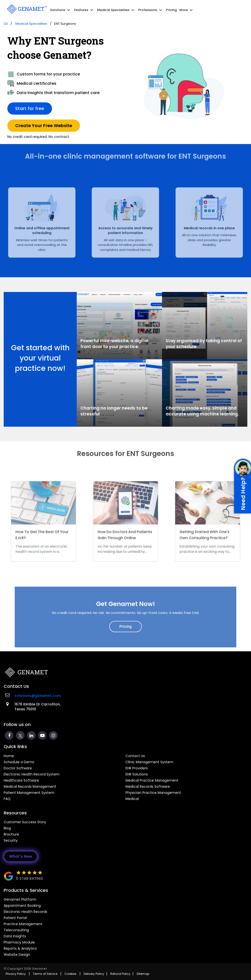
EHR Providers (137, 768)
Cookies (70, 974)
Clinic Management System (149, 762)
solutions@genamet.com (38, 696)
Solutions (61, 10)
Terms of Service (45, 974)
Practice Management (23, 924)
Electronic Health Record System (32, 774)
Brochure (11, 834)
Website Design (17, 955)
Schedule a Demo (19, 762)
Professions (151, 10)
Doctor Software (18, 768)
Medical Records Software (148, 786)
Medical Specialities (116, 10)
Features (84, 10)
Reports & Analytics (20, 948)
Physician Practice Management (153, 793)
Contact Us (135, 756)
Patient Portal (15, 918)
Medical (132, 799)
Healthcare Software (21, 780)
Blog (7, 828)
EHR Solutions (137, 774)
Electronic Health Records (25, 912)
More (187, 10)
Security (11, 840)
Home (9, 756)
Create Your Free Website (44, 125)
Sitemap (143, 974)
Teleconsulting (16, 930)
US (6, 24)
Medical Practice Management (152, 780)
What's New (21, 856)
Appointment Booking (22, 906)
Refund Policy (120, 974)
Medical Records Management (30, 786)
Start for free (30, 108)
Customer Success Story (25, 822)
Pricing (171, 10)
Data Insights (15, 936)
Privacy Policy (16, 974)
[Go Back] (26, 9)
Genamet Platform (20, 899)
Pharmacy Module (19, 942)
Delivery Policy (94, 974)
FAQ (7, 799)
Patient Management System (29, 793)
